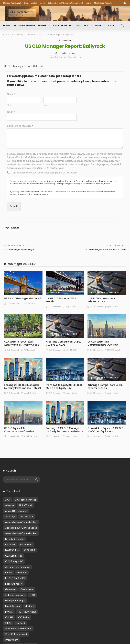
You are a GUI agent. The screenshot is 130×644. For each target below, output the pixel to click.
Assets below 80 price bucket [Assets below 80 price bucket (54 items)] (21, 490)
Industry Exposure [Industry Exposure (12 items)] (15, 552)
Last (45, 105)
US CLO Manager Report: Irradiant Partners (105, 249)
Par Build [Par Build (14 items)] (20, 580)
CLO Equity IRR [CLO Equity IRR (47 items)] (13, 512)
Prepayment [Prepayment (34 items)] (12, 596)
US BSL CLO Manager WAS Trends (61, 300)
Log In (88, 3)
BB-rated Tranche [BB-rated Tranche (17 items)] (15, 496)
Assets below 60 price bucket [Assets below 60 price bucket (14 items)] (21, 479)
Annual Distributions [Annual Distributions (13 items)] (16, 468)
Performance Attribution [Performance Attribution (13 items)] (18, 585)
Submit (14, 206)
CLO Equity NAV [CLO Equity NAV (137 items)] (14, 518)
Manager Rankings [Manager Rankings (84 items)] (15, 557)
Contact (34, 3)
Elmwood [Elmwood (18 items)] (22, 529)
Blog (26, 3)
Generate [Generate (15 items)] (10, 546)
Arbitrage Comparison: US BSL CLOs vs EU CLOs (63, 343)
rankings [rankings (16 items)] (30, 602)
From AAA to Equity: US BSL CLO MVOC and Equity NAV (64, 387)
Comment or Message (20, 126)
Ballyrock (15, 227)
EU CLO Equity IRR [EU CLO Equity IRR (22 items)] (15, 535)
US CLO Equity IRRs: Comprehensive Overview (103, 343)
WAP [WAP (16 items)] (19, 613)
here (78, 76)
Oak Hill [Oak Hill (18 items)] (9, 574)
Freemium (44, 25)
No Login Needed (24, 25)
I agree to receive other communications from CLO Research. (44, 172)
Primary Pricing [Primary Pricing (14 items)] (13, 602)
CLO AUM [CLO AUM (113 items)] (30, 507)
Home (7, 25)
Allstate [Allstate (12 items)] (9, 462)
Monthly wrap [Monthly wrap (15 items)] (13, 563)
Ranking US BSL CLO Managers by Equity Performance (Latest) (23, 387)
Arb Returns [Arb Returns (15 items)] (27, 473)
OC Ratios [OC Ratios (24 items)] (24, 574)
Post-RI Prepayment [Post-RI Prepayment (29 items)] (16, 591)
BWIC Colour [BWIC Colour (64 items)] (12, 507)
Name (11, 94)
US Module (81, 25)
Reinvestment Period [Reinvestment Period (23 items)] (17, 608)
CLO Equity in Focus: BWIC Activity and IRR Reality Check (21, 343)
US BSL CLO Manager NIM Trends (23, 298)
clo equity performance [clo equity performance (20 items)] (17, 524)
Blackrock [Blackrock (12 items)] (10, 501)
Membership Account (103, 3)
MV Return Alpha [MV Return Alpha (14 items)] (27, 568)
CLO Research (13, 304)
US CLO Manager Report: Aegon (19, 249)
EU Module (98, 25)
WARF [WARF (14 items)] (30, 613)
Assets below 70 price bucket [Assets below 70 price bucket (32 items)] (21, 484)
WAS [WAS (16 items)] (8, 619)
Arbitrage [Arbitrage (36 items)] (10, 473)
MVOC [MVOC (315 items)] (9, 568)
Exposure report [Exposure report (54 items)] (14, 540)
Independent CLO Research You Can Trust (65, 3)
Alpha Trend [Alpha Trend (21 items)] (25, 462)
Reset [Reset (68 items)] (8, 613)
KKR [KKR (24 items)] (32, 552)
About (43, 3)
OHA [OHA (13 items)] (8, 580)
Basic (112, 25)
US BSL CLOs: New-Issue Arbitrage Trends (101, 300)
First (9, 105)
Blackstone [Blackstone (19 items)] (26, 501)
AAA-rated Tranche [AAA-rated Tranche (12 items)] (26, 456)
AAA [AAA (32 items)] (8, 456)
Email (11, 112)
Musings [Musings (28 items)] (29, 563)
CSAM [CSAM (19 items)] (9, 529)
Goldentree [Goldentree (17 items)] (27, 546)
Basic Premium (62, 25)
